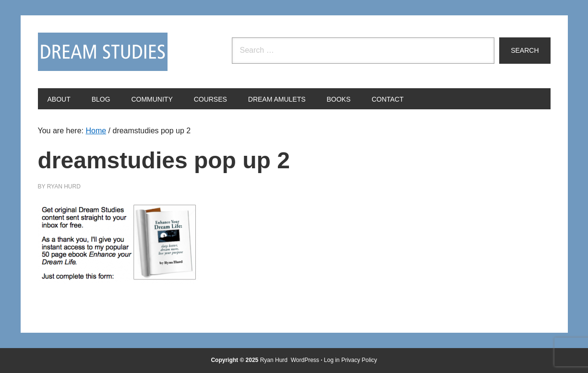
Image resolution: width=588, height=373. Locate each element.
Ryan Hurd (275, 360)
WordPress (305, 360)
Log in (332, 360)
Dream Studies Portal (103, 52)
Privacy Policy (359, 360)
